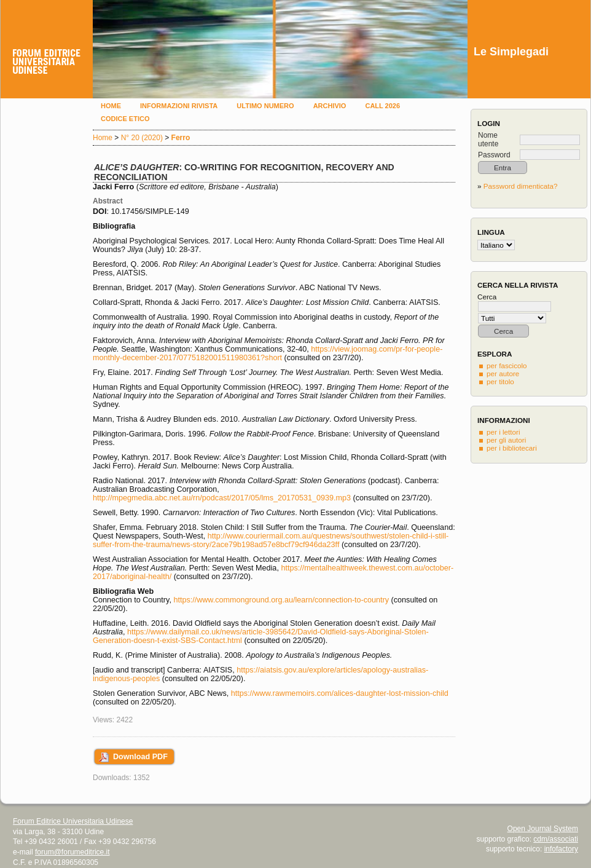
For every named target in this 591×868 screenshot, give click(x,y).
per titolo (500, 381)
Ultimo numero (265, 106)
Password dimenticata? (521, 186)
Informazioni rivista (179, 106)
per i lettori (503, 432)
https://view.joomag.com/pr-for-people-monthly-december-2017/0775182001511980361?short (268, 353)
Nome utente (488, 140)
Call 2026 (382, 106)
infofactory (561, 849)
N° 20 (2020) (142, 138)
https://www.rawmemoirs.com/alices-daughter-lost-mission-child (340, 693)
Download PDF (140, 757)
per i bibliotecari (512, 448)
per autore (503, 373)
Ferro (181, 138)
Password (494, 155)
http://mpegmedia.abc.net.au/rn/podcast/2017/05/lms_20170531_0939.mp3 (222, 498)
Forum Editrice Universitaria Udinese (73, 821)
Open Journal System (543, 829)
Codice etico (125, 119)
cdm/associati (556, 839)
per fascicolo (507, 365)
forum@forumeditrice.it (72, 852)
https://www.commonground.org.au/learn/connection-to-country (281, 600)
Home (111, 106)
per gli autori (506, 440)
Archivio (330, 106)
